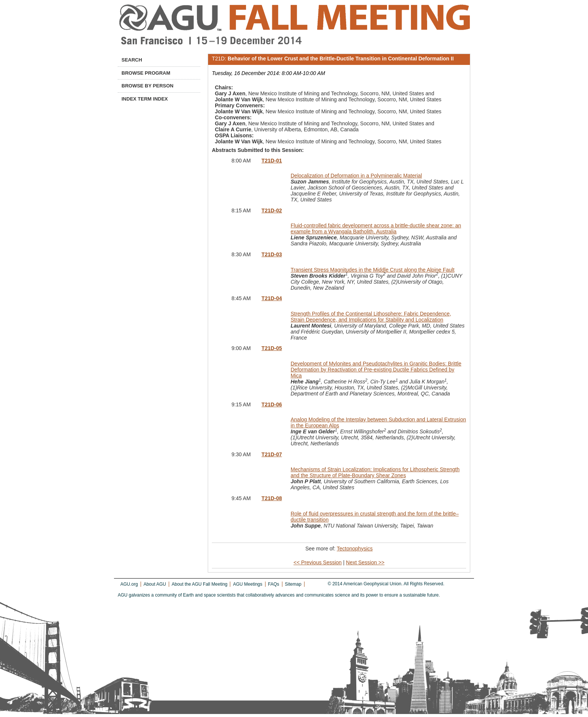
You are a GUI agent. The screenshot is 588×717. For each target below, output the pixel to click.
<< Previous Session (318, 562)
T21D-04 (271, 298)
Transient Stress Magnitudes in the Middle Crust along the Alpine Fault (373, 270)
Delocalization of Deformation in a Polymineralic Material (356, 176)
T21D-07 (271, 454)
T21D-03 (271, 254)
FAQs (274, 584)
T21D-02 (271, 210)
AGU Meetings (247, 584)
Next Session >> (365, 562)
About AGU (155, 584)
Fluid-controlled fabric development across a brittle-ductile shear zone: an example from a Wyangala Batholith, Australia (376, 228)
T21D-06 (271, 404)
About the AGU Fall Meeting (200, 584)
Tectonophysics (355, 549)
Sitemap (293, 584)
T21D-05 (271, 348)
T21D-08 (271, 498)
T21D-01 (271, 161)
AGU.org (129, 584)
